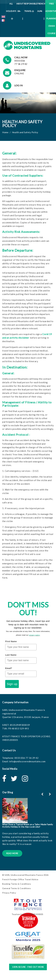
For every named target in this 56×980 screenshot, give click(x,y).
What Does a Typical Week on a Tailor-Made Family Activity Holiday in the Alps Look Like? (28, 825)
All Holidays (11, 9)
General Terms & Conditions (17, 888)
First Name (11, 641)
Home (5, 132)
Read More (12, 853)
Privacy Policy (9, 893)
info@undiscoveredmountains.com (27, 761)
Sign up (12, 684)
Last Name (11, 655)
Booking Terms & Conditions (17, 884)
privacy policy (35, 635)
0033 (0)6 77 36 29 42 (27, 758)
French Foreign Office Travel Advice (20, 879)
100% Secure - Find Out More (28, 967)
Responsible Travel (31, 7)
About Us (20, 9)
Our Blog (8, 792)
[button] (50, 794)
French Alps (41, 9)
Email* (9, 668)
